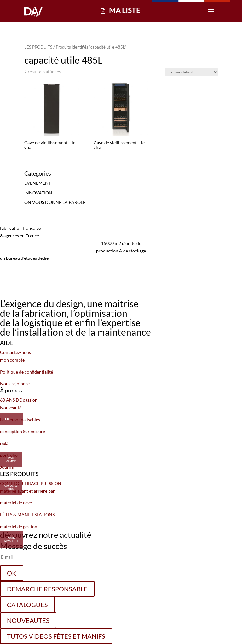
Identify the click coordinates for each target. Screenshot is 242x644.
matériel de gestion (19, 527)
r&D (4, 443)
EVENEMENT (38, 183)
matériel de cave (16, 503)
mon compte (12, 360)
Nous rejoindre (15, 383)
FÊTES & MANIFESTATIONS (27, 515)
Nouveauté (11, 407)
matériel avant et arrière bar (27, 491)
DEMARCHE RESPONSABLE (47, 589)
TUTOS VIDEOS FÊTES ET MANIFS (56, 636)
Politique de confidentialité (26, 372)
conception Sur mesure (23, 431)
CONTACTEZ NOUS (11, 485)
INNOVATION (38, 193)
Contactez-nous (15, 352)
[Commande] (191, 72)
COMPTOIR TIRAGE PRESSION (31, 483)
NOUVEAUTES (28, 620)
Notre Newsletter (12, 540)
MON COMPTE (11, 457)
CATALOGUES (27, 605)
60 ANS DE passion (19, 400)
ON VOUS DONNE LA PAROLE (55, 202)
